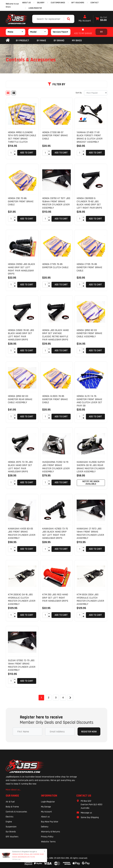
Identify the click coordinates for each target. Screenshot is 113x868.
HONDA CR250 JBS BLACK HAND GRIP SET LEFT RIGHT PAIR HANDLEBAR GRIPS (21, 269)
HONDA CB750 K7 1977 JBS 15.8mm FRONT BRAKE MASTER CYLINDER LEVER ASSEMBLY (56, 203)
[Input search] (48, 19)
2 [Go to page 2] (49, 698)
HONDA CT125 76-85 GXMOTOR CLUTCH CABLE (55, 266)
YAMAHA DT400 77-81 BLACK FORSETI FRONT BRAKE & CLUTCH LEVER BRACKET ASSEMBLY (90, 137)
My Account (85, 19)
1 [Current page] (41, 698)
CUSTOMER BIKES (58, 3)
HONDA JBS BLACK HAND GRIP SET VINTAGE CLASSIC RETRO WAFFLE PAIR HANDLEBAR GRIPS (55, 335)
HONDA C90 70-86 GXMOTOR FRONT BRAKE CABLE (21, 201)
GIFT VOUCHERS (78, 3)
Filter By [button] (56, 84)
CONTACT (95, 3)
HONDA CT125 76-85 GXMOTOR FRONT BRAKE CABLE (89, 267)
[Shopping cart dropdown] (101, 19)
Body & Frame (12, 807)
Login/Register (35, 8)
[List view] (14, 93)
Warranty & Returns (51, 832)
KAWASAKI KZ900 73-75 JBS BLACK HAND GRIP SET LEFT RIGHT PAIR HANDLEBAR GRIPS (55, 533)
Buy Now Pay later (50, 822)
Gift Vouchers (12, 837)
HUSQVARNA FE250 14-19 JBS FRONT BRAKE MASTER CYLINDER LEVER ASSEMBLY (56, 467)
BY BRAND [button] (59, 40)
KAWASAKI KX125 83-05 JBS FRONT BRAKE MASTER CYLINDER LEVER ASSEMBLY (22, 533)
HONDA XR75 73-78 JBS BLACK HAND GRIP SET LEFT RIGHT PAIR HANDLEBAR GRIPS (20, 467)
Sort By (79, 93)
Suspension (11, 827)
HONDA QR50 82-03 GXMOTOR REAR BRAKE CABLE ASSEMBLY (20, 399)
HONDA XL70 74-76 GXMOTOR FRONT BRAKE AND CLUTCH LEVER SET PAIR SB (89, 401)
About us (45, 817)
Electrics (10, 817)
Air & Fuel (10, 802)
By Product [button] (23, 40)
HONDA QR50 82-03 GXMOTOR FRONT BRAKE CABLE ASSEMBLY (89, 333)
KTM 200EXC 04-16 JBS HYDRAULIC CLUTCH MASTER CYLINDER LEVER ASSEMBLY (22, 599)
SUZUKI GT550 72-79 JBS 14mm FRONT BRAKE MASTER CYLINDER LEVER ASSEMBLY (22, 665)
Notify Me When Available (91, 483)
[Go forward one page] (70, 698)
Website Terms (48, 842)
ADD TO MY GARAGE (83, 33)
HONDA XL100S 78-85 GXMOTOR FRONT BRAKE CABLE (55, 399)
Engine (9, 822)
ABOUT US (26, 3)
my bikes (77, 40)
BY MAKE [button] (41, 40)
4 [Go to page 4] (63, 698)
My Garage (46, 807)
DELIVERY (41, 3)
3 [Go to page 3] (56, 698)
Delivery (45, 827)
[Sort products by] (96, 93)
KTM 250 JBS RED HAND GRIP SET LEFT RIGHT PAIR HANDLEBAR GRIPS (55, 598)
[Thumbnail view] (8, 93)
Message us (86, 813)
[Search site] (69, 19)
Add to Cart (27, 153)
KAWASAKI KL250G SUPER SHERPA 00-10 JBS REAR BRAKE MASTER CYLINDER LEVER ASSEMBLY (91, 467)
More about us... (13, 790)
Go (101, 32)
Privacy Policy (47, 837)
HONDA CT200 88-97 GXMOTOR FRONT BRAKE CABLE (55, 135)
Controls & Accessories (16, 812)
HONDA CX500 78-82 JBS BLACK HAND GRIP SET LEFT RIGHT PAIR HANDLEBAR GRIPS (21, 335)
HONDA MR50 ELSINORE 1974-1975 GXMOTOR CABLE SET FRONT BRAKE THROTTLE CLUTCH (22, 137)
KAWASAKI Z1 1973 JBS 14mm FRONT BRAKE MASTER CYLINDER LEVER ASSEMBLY (90, 533)
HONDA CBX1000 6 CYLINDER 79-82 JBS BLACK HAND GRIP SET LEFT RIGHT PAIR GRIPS (89, 203)
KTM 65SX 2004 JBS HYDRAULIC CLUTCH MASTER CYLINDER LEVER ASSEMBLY (90, 599)
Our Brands (11, 832)
